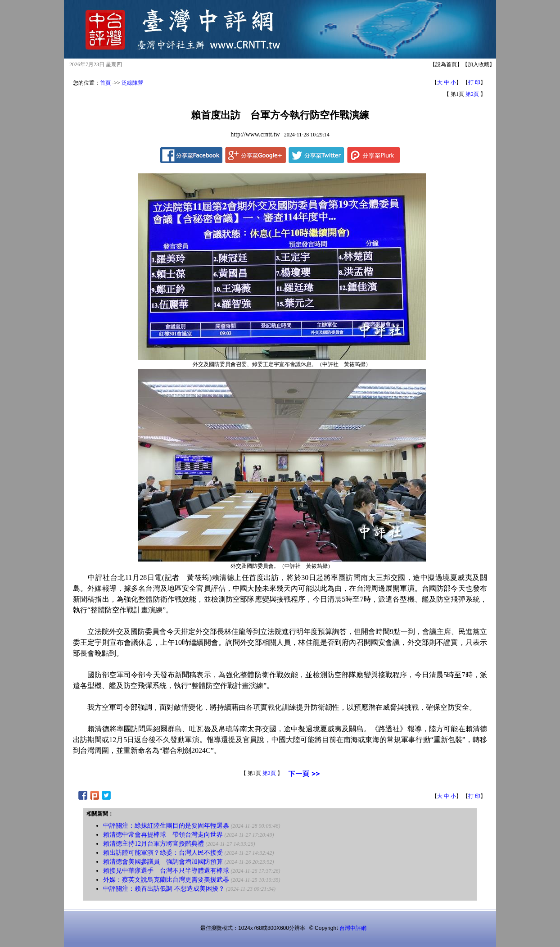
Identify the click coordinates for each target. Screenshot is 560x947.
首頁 (105, 83)
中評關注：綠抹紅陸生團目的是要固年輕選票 (166, 826)
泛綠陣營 (132, 83)
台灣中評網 (353, 928)
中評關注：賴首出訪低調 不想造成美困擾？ (164, 889)
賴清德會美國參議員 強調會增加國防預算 (163, 862)
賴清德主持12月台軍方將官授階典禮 (154, 844)
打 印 (474, 82)
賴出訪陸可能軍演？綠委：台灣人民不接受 (163, 853)
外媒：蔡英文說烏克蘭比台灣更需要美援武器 (166, 880)
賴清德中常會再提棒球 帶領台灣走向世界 (163, 835)
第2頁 (472, 94)
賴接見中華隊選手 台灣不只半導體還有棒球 (166, 871)
